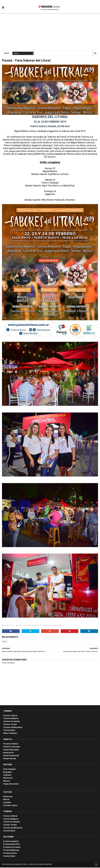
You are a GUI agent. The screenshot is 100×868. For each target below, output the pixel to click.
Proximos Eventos (11, 744)
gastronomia (47, 626)
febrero (35, 626)
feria (40, 626)
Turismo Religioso (11, 719)
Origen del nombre (11, 784)
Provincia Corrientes (12, 848)
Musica (6, 800)
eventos (29, 626)
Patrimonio (8, 778)
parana (55, 626)
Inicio (7, 54)
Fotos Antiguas (10, 770)
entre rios (22, 626)
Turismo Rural (9, 731)
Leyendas (7, 776)
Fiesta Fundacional (11, 756)
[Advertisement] (50, 32)
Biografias (8, 773)
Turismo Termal (10, 725)
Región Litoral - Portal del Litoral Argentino (34, 865)
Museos (7, 781)
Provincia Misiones (11, 851)
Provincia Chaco (10, 854)
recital (60, 626)
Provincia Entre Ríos (12, 845)
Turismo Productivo (12, 722)
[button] (3, 6)
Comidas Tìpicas (10, 806)
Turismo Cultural (10, 716)
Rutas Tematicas (10, 734)
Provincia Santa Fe (11, 842)
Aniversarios (9, 753)
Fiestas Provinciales (12, 747)
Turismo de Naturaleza (13, 728)
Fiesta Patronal (10, 759)
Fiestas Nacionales (11, 750)
